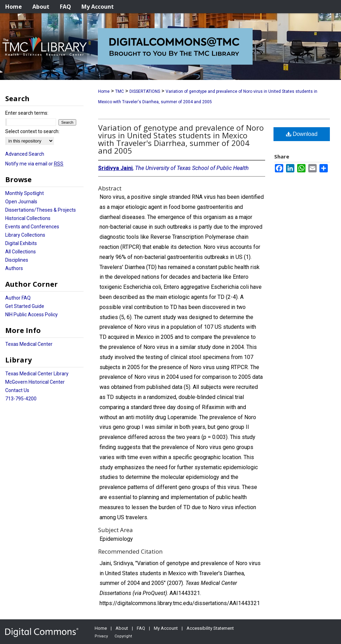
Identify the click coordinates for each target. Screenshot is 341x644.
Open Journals (21, 202)
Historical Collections (28, 218)
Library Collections (25, 235)
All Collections (21, 252)
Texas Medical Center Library (37, 374)
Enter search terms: (27, 113)
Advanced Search (25, 154)
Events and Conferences (32, 227)
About (122, 628)
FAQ (141, 628)
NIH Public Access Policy (31, 315)
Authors (14, 268)
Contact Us (17, 390)
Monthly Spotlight (25, 193)
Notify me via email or (34, 164)
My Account (166, 628)
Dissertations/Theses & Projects (41, 210)
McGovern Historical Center (35, 382)
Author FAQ (18, 298)
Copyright (123, 636)
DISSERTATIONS (145, 91)
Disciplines (17, 260)
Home (104, 91)
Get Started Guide (25, 306)
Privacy (101, 636)
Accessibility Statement (210, 628)
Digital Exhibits (21, 243)
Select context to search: (32, 131)
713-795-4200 (21, 399)
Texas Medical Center (29, 344)
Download (302, 134)
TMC (120, 91)
